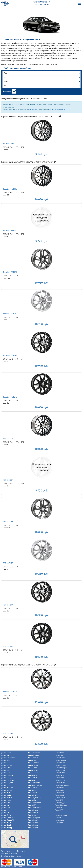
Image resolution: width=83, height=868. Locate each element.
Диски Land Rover (35, 785)
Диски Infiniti (33, 758)
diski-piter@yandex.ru (57, 110)
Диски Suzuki (60, 773)
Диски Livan (33, 793)
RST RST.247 (8, 605)
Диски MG (32, 805)
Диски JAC (32, 760)
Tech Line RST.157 (10, 314)
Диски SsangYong (62, 768)
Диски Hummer (34, 753)
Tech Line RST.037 (10, 272)
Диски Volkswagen (62, 785)
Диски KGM (32, 778)
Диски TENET (60, 780)
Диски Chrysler (7, 783)
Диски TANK (60, 778)
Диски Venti (60, 820)
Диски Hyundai (34, 755)
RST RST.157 (8, 563)
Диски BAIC (6, 763)
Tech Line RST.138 (10, 692)
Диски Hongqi (7, 828)
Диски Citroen (7, 785)
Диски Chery (6, 778)
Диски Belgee (7, 765)
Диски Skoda (60, 758)
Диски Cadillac (7, 773)
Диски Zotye (60, 798)
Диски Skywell (60, 760)
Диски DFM (6, 793)
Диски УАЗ (59, 810)
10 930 (41, 366)
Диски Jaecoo (33, 763)
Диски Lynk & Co (34, 798)
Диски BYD (5, 770)
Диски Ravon (33, 823)
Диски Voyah (60, 790)
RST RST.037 (8, 522)
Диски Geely (6, 815)
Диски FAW (6, 803)
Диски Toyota (60, 783)
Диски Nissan (33, 810)
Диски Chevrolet (8, 780)
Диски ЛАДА (60, 803)
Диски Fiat (5, 805)
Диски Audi (6, 760)
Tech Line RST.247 (10, 355)
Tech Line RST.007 (10, 189)
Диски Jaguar (33, 765)
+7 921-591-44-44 (41, 5)
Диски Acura (6, 753)
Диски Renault (34, 825)
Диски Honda (6, 825)
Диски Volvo (60, 788)
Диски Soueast (61, 765)
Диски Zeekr (60, 795)
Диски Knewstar (34, 783)
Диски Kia (32, 780)
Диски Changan (7, 775)
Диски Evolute (7, 798)
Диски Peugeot (34, 818)
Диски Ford (6, 808)
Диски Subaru (60, 770)
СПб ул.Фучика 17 (42, 2)
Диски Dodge (6, 795)
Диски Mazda (33, 800)
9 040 (41, 154)
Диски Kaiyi (32, 775)
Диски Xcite (60, 793)
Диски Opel (33, 815)
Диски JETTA (33, 773)
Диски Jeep (33, 768)
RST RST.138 (8, 734)
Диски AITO (6, 755)
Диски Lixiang (33, 795)
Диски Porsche (34, 820)
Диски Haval (6, 823)
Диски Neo (59, 818)
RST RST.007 (8, 439)
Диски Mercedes (34, 803)
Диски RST (59, 823)
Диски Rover (33, 828)
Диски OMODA (34, 813)
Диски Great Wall (8, 820)
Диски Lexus (33, 788)
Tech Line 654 (8, 144)
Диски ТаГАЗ (60, 808)
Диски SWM (59, 775)
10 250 (41, 324)
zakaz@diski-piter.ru (14, 856)
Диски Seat (59, 755)
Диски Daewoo (7, 788)
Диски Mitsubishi (34, 808)
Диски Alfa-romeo (8, 758)
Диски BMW (6, 768)
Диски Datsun (7, 790)
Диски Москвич (61, 805)
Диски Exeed (6, 800)
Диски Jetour (33, 770)
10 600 (41, 408)
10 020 (41, 200)
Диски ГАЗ (59, 800)
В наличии (7, 91)
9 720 (41, 241)
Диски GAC (6, 813)
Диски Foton (6, 810)
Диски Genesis (7, 818)
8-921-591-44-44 (33, 110)
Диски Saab (59, 753)
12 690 (41, 703)
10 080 (41, 283)
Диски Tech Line (61, 815)
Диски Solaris (60, 763)
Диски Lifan (32, 790)
